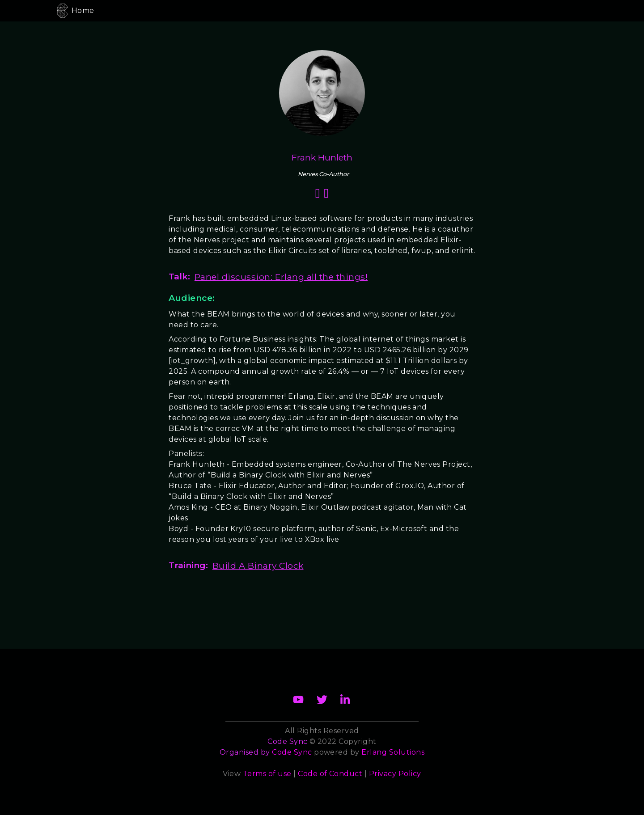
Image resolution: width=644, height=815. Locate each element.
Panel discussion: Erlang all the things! (281, 277)
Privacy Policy (395, 774)
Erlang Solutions (393, 752)
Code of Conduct (330, 774)
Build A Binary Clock (258, 566)
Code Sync (292, 752)
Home (83, 11)
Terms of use (267, 774)
